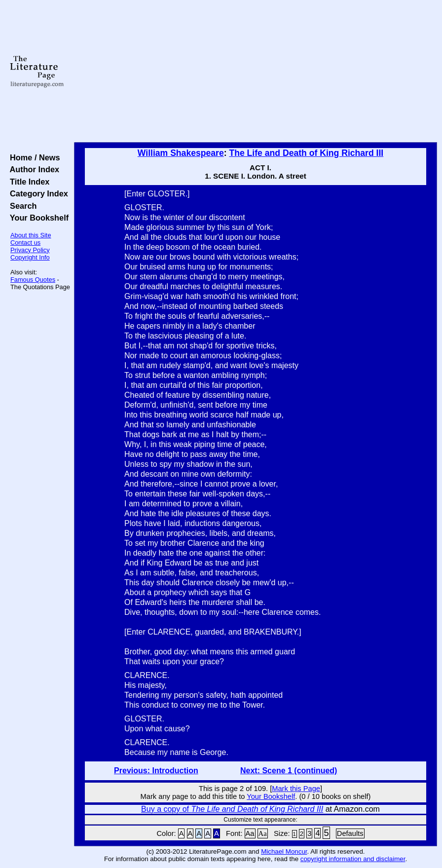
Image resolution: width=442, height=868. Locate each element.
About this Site (31, 235)
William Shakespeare (181, 153)
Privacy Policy (30, 250)
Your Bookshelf (37, 218)
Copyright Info (30, 257)
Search (21, 206)
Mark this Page (296, 789)
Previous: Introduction (156, 771)
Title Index (27, 182)
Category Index (37, 193)
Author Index (32, 169)
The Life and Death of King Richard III (306, 153)
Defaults (350, 833)
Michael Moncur (284, 851)
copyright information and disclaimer (353, 859)
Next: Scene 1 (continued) (289, 771)
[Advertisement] (256, 72)
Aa (250, 833)
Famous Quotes (33, 280)
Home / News (33, 157)
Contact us (25, 243)
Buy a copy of (232, 809)
